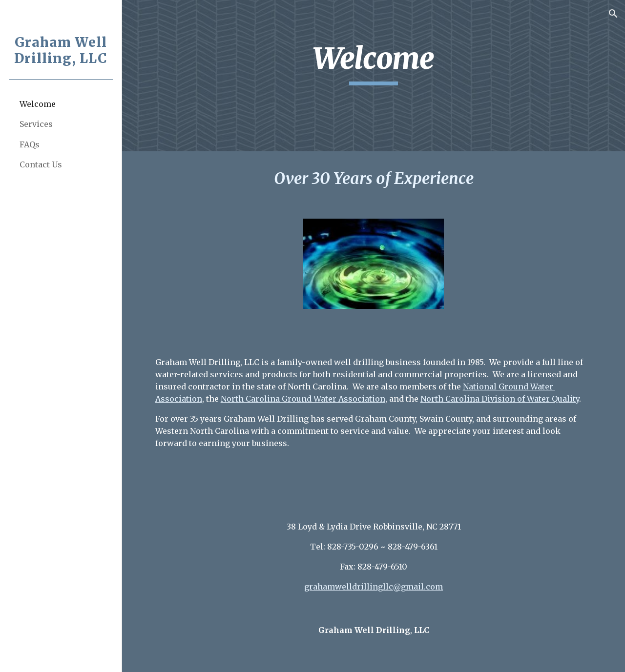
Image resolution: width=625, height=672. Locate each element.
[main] (374, 63)
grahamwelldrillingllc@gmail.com (374, 587)
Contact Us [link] (41, 164)
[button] (613, 14)
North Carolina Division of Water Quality (500, 399)
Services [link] (36, 124)
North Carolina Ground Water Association (303, 399)
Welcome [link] (38, 104)
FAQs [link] (30, 144)
